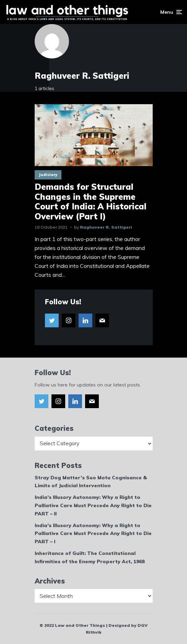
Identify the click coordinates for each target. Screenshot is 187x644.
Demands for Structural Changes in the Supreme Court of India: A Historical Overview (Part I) (91, 202)
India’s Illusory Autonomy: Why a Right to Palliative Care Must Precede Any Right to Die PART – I (93, 534)
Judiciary (48, 175)
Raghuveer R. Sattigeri (106, 227)
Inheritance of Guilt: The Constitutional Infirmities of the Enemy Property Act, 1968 (90, 557)
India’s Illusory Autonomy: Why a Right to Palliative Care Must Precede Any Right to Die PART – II (93, 505)
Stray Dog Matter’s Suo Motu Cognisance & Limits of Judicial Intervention (91, 482)
